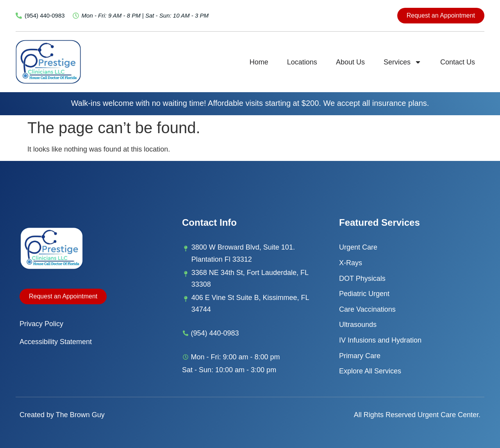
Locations (302, 62)
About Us (350, 62)
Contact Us (458, 62)
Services (403, 62)
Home (259, 62)
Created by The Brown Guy (62, 415)
